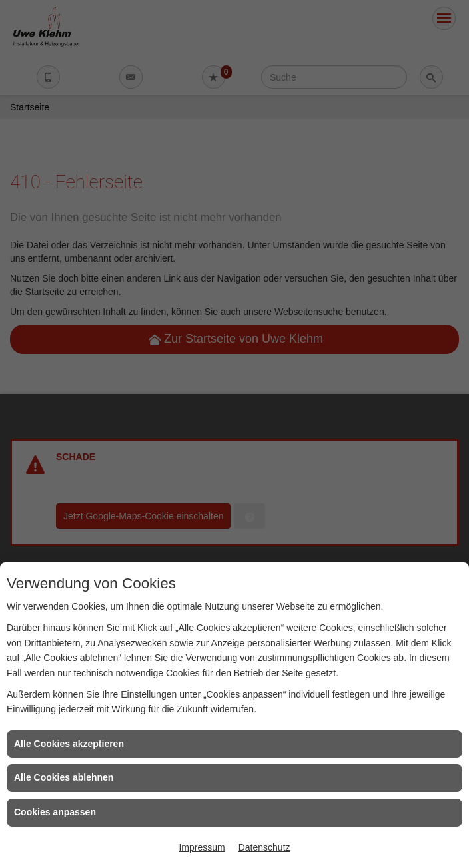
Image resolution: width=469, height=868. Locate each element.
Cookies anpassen (55, 812)
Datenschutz (264, 847)
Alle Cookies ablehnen (64, 777)
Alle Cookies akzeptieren (69, 744)
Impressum (202, 847)
